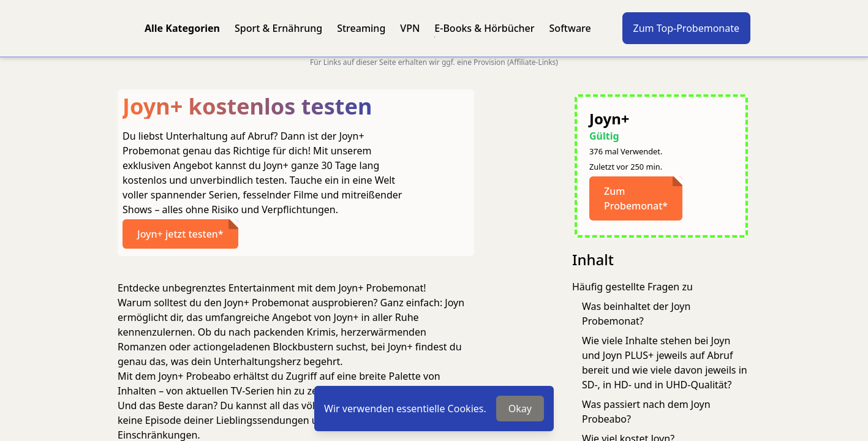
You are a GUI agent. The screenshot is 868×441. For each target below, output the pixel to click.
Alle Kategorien (182, 28)
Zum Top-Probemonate (686, 28)
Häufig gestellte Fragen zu (632, 287)
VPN (410, 28)
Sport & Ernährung (278, 28)
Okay (520, 409)
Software (570, 28)
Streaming (361, 28)
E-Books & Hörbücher (484, 28)
